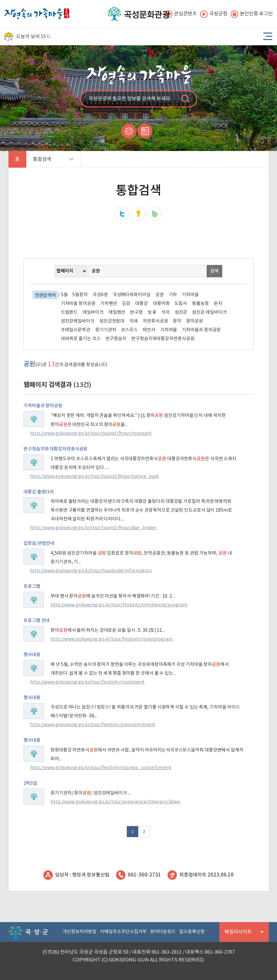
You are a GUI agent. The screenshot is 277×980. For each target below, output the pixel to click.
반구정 (136, 312)
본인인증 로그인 (252, 14)
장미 (177, 321)
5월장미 (80, 295)
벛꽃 (152, 312)
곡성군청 (214, 14)
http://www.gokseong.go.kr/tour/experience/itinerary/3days (115, 802)
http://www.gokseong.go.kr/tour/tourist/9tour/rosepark (91, 434)
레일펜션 (117, 312)
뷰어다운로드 (163, 932)
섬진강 (181, 312)
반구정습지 (116, 339)
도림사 (181, 304)
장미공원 (195, 321)
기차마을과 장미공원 (201, 330)
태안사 (149, 330)
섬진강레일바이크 (78, 321)
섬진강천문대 (112, 321)
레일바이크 (93, 312)
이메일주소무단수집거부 (123, 932)
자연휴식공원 (155, 321)
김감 (126, 304)
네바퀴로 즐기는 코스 (81, 339)
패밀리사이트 (241, 936)
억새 (134, 321)
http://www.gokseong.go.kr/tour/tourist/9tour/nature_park (94, 476)
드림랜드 (69, 312)
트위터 (122, 214)
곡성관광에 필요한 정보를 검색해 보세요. (130, 99)
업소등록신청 (192, 932)
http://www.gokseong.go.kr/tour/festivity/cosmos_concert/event (101, 768)
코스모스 (129, 330)
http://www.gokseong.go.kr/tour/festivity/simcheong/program (119, 605)
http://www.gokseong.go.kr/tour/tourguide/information (91, 571)
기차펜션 (109, 304)
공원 (160, 295)
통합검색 (50, 162)
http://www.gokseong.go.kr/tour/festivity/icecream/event (93, 725)
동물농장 (200, 304)
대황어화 (161, 304)
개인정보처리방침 (80, 932)
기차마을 (190, 295)
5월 (64, 295)
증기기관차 (106, 330)
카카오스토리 (138, 214)
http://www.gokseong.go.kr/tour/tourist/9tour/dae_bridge (93, 528)
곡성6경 (100, 295)
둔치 (218, 304)
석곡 (166, 312)
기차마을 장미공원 (78, 304)
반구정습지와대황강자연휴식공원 (163, 339)
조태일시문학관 (76, 330)
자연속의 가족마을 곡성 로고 (37, 12)
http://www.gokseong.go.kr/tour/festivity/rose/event (87, 682)
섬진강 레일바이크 (209, 312)
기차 (173, 295)
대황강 (142, 304)
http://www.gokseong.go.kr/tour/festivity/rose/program (112, 639)
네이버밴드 (155, 214)
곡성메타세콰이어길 (132, 295)
